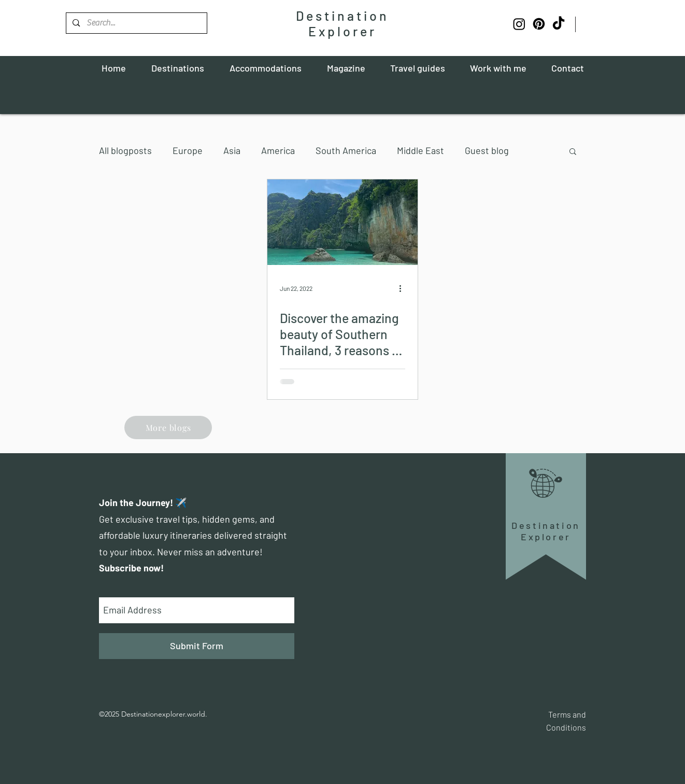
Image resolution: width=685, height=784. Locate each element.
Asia (232, 150)
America (278, 150)
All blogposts (125, 150)
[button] (573, 152)
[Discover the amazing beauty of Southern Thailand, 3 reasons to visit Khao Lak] (342, 222)
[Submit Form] (197, 646)
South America (346, 150)
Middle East (420, 150)
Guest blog (487, 150)
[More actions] (404, 288)
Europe (188, 150)
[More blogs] (168, 428)
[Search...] (136, 23)
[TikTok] (559, 24)
